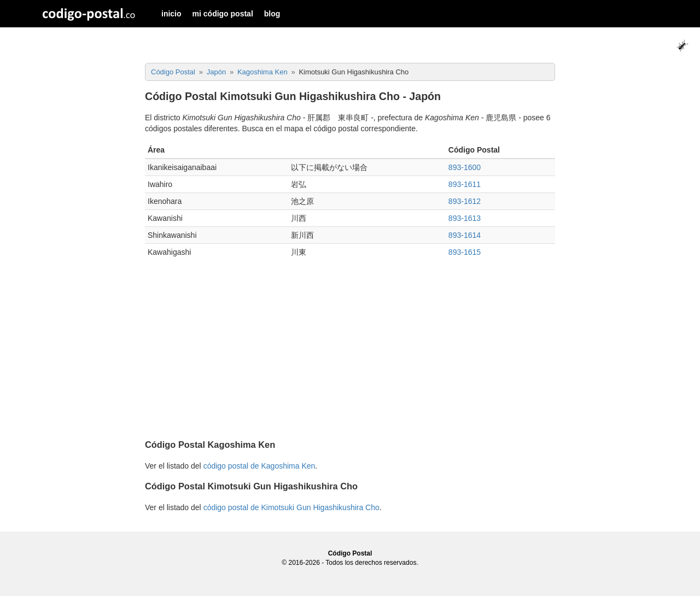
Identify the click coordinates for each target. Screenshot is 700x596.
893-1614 (465, 235)
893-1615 (465, 252)
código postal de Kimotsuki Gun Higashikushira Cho (291, 507)
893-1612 (465, 201)
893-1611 (465, 184)
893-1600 (465, 167)
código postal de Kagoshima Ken (259, 466)
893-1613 (465, 218)
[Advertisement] (350, 353)
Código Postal (350, 553)
